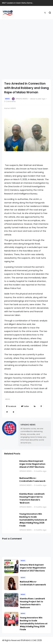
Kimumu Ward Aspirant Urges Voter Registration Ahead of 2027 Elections (32, 464)
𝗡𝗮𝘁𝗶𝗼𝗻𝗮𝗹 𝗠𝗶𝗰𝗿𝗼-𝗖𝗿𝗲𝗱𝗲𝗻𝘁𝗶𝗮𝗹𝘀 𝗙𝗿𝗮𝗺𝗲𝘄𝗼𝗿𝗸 (32, 480)
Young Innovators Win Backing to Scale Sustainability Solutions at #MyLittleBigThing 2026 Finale (33, 520)
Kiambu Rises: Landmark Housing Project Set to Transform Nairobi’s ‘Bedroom (32, 498)
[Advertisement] (26, 49)
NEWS (7, 99)
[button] (45, 13)
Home (7, 108)
